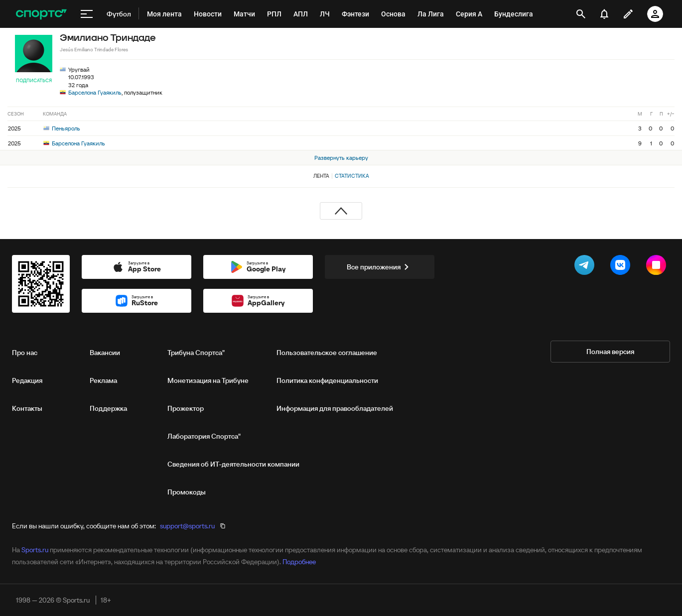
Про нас (25, 353)
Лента (321, 176)
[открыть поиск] (581, 14)
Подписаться (34, 80)
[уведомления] (604, 14)
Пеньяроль (62, 128)
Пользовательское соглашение (327, 353)
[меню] (87, 14)
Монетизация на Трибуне (208, 380)
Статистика (352, 176)
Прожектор (186, 408)
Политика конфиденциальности (327, 380)
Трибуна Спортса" (196, 353)
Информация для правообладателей (335, 408)
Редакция (27, 380)
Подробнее (299, 562)
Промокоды (187, 492)
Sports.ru (35, 550)
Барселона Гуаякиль (95, 92)
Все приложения (380, 267)
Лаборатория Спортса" (204, 436)
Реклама (103, 380)
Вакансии (105, 353)
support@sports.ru (187, 526)
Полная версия (610, 352)
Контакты (27, 408)
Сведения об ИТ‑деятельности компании (233, 464)
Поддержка (108, 408)
